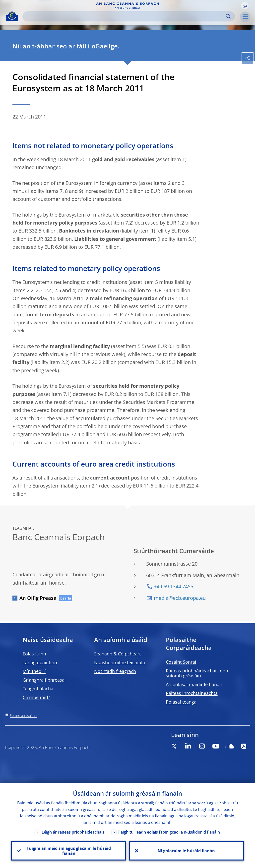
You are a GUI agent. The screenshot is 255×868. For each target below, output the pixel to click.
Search (228, 16)
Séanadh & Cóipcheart (117, 654)
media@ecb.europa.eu (180, 598)
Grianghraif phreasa (44, 680)
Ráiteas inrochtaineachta (192, 693)
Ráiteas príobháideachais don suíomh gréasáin (197, 673)
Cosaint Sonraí (181, 662)
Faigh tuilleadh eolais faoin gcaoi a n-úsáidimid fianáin (169, 832)
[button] (245, 6)
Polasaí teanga (181, 702)
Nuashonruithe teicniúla (120, 662)
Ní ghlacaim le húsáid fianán (186, 851)
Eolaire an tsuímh (23, 715)
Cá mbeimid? (36, 697)
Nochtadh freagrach (115, 671)
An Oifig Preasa (38, 598)
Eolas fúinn (34, 654)
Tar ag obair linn (40, 662)
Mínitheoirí (34, 671)
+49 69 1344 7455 (174, 586)
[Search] (125, 16)
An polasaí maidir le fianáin (195, 684)
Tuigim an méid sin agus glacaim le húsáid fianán (69, 851)
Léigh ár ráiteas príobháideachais (73, 832)
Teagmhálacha (38, 689)
